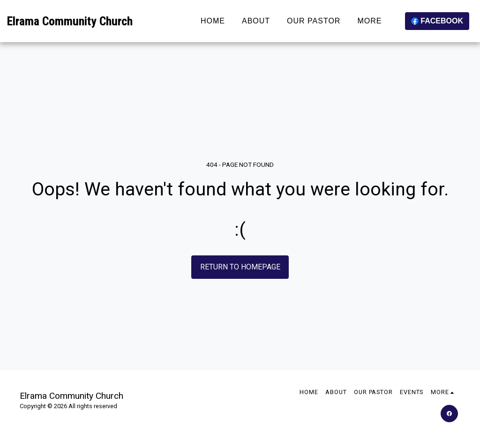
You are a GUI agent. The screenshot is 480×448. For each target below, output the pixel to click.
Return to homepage (240, 267)
